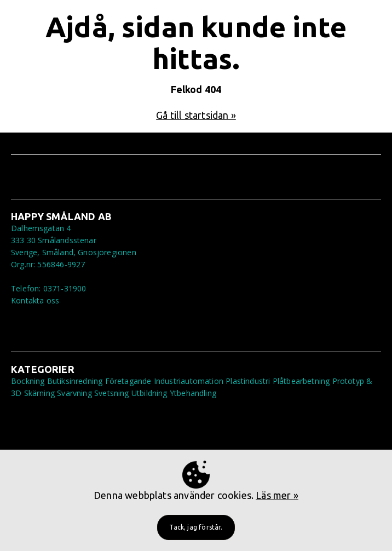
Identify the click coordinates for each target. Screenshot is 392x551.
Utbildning (149, 393)
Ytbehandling (193, 393)
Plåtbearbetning (301, 381)
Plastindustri (248, 381)
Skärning (39, 393)
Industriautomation (189, 381)
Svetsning (112, 393)
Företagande (128, 381)
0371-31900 (65, 288)
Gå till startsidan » (196, 115)
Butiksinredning (75, 381)
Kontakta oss (35, 300)
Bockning (28, 381)
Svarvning (74, 393)
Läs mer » (277, 495)
